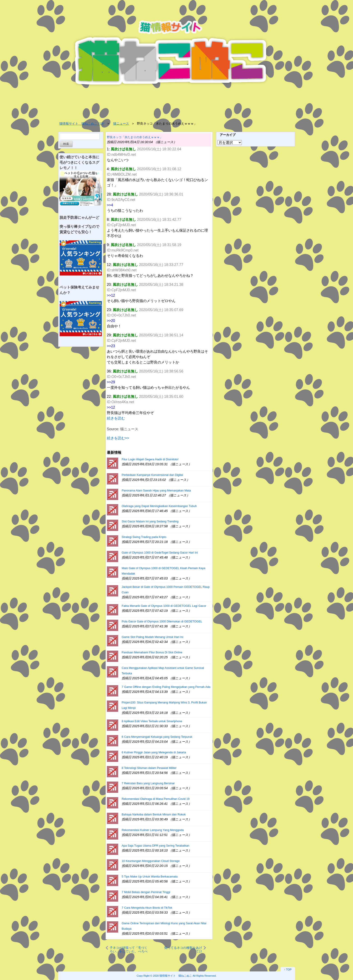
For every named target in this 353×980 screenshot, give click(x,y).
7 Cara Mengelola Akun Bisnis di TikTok (147, 908)
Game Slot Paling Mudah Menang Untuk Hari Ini (153, 637)
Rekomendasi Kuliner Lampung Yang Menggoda (153, 830)
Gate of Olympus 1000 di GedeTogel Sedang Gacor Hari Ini (160, 553)
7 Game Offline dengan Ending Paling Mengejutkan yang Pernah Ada (166, 687)
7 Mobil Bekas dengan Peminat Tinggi (146, 892)
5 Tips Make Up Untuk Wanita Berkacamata (150, 876)
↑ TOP (288, 970)
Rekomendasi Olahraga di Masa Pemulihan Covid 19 (156, 799)
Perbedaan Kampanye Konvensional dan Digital (152, 475)
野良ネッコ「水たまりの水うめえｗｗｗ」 (135, 137)
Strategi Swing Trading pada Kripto (144, 537)
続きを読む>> (118, 438)
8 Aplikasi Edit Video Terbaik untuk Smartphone (152, 721)
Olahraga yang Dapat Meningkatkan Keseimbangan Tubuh (159, 506)
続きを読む (116, 418)
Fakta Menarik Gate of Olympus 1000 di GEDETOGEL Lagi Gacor (164, 606)
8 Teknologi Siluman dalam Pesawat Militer (149, 768)
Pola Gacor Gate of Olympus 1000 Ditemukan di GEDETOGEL (162, 621)
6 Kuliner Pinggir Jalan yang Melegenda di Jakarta (154, 752)
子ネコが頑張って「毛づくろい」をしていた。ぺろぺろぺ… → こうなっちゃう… (129, 949)
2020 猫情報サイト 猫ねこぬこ (172, 976)
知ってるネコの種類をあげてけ (183, 949)
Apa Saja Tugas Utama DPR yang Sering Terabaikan (156, 846)
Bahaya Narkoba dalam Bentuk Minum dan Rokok (154, 814)
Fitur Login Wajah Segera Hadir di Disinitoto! (150, 459)
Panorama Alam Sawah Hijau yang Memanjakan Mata (156, 490)
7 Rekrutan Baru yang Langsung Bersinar (148, 783)
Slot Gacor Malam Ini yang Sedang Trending (150, 521)
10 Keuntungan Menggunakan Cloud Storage (151, 861)
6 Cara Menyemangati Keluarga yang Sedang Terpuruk (157, 737)
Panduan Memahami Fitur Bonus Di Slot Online (152, 652)
